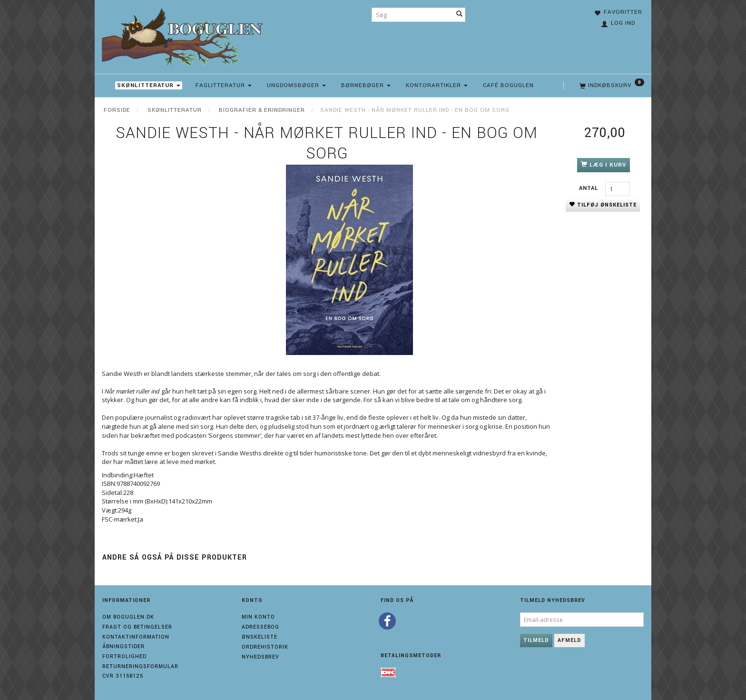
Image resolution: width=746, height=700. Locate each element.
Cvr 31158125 (123, 676)
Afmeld (569, 640)
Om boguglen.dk (128, 617)
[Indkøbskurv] (611, 86)
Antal (590, 188)
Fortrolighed (124, 656)
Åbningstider (123, 646)
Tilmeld (536, 640)
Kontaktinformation (136, 637)
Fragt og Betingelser (137, 627)
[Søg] (460, 15)
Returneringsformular (140, 666)
